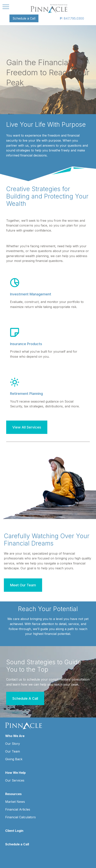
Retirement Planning (26, 394)
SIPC (55, 774)
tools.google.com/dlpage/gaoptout (28, 858)
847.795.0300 (72, 18)
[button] (24, 18)
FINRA (47, 774)
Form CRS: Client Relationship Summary (40, 824)
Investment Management (31, 294)
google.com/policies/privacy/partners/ (31, 850)
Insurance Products (26, 344)
